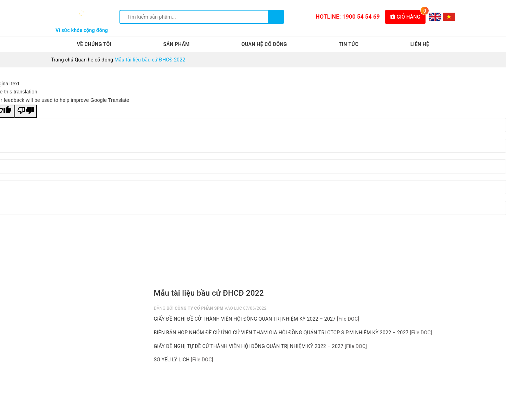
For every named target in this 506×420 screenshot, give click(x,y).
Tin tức (349, 44)
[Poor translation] (26, 111)
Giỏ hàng (408, 17)
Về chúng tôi (94, 44)
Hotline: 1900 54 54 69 (348, 17)
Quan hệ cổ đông (264, 44)
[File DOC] (348, 319)
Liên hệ (420, 44)
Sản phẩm (176, 44)
